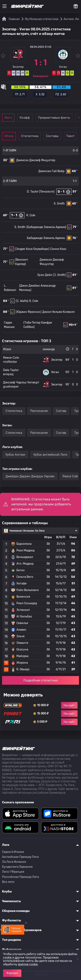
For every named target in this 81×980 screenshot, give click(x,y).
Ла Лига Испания (14, 862)
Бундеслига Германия (17, 867)
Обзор (9, 136)
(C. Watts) (22, 301)
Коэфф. (25, 118)
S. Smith (59, 204)
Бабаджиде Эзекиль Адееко (46, 238)
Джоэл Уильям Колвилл (58, 312)
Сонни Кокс (58, 249)
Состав (61, 411)
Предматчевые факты (54, 118)
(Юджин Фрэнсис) (29, 312)
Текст (70, 136)
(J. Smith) (59, 275)
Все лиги (8, 882)
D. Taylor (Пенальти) (41, 192)
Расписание (39, 411)
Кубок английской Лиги (50, 455)
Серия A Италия (13, 852)
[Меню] (5, 6)
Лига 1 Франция (13, 872)
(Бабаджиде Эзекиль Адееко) (46, 227)
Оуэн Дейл (45, 275)
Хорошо (12, 973)
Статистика (30, 136)
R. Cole (31, 215)
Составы (52, 136)
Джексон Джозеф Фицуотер (36, 160)
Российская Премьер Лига (21, 877)
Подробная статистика (40, 680)
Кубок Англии (15, 455)
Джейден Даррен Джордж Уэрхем (30, 476)
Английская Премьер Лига (20, 857)
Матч (8, 118)
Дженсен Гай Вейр (51, 171)
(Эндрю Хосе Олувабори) (32, 249)
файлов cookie (28, 964)
